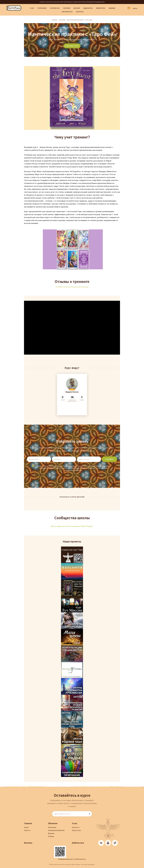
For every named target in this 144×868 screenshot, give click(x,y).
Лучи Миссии (55, 8)
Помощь (51, 836)
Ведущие (112, 8)
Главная (54, 20)
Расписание (42, 8)
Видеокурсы (88, 8)
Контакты (80, 12)
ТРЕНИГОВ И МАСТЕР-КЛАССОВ (72, 399)
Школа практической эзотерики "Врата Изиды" (72, 526)
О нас (32, 8)
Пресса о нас (76, 830)
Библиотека (101, 8)
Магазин (77, 8)
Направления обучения (56, 830)
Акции (26, 827)
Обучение (67, 8)
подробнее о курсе (72, 46)
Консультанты (67, 12)
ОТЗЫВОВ (82, 398)
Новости (27, 830)
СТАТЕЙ (63, 398)
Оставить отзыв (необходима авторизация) (72, 287)
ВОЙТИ (135, 8)
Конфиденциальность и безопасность (72, 859)
